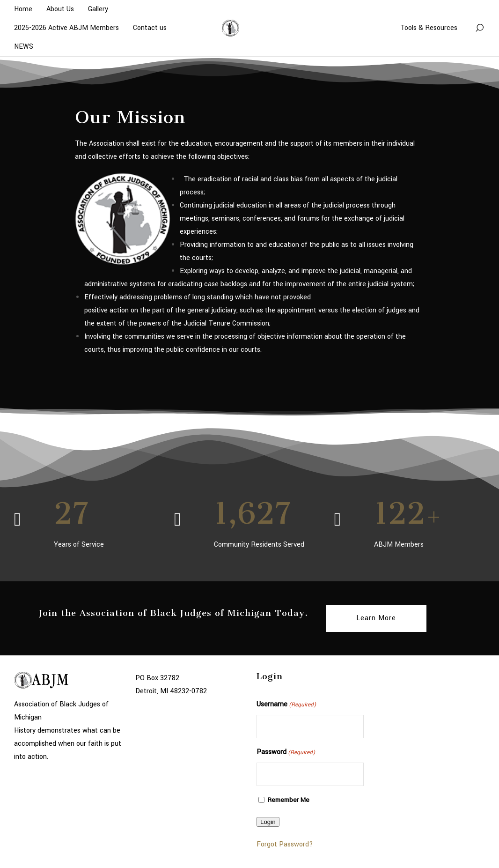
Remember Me (289, 800)
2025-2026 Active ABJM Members (66, 28)
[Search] (479, 28)
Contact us (150, 28)
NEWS (24, 47)
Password (286, 753)
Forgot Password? (285, 844)
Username (286, 705)
